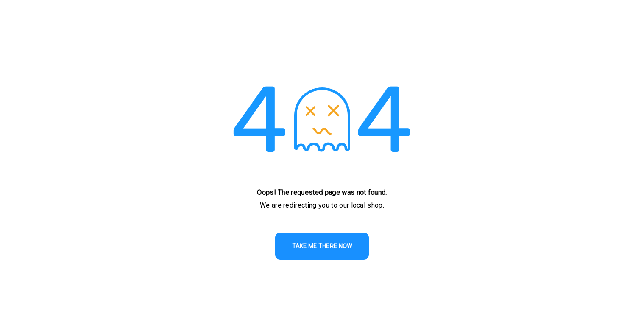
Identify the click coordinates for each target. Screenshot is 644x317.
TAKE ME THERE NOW (322, 246)
